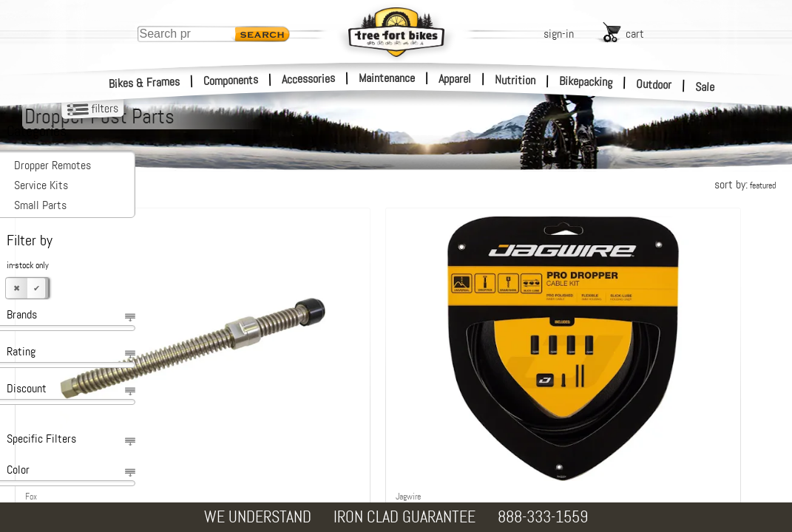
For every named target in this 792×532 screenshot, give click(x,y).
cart (635, 34)
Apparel (455, 79)
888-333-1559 (543, 517)
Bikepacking (586, 82)
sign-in (559, 34)
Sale (705, 87)
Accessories (308, 79)
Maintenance (387, 78)
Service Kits (41, 185)
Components (231, 80)
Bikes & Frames (145, 83)
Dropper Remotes (53, 165)
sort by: (745, 184)
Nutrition (515, 80)
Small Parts (40, 205)
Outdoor (654, 84)
